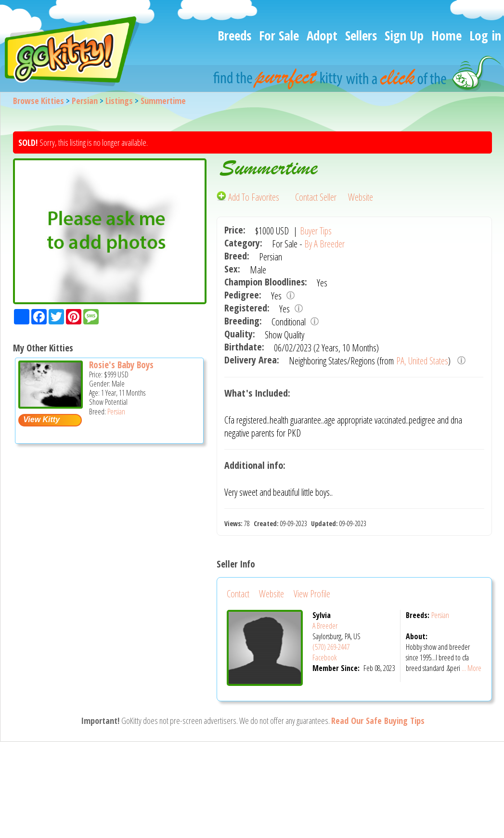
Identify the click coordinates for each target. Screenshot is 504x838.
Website (361, 197)
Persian (85, 101)
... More (472, 668)
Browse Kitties (39, 101)
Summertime (163, 101)
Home (446, 35)
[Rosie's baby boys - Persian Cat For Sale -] (51, 405)
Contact (238, 594)
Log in (485, 35)
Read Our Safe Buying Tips (378, 721)
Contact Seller (316, 197)
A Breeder (325, 626)
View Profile (312, 594)
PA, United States (422, 361)
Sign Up (404, 35)
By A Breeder (324, 244)
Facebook (325, 658)
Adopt (322, 35)
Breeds (234, 35)
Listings (119, 101)
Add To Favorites (249, 197)
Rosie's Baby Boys (121, 365)
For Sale (279, 35)
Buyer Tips (316, 231)
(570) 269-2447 (331, 647)
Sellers (361, 35)
